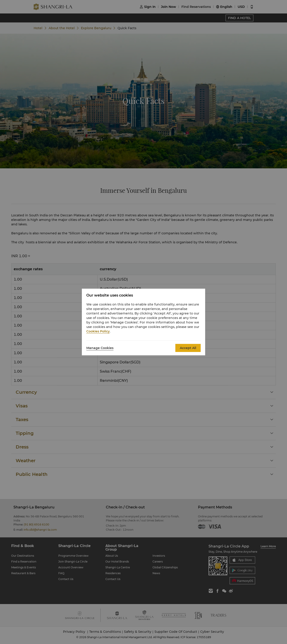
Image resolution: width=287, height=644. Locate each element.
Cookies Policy (98, 331)
